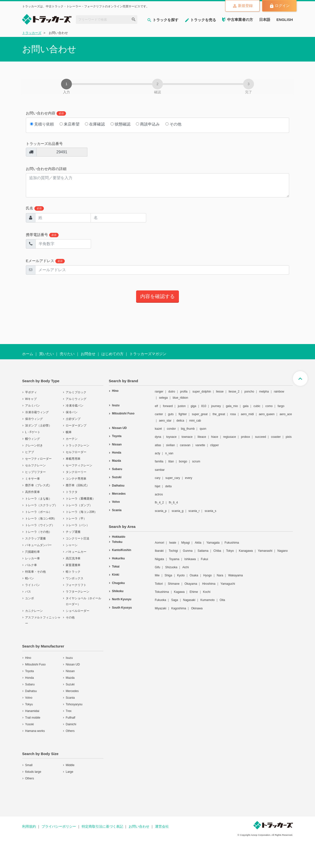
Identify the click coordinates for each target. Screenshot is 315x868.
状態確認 (120, 124)
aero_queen (267, 414)
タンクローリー (76, 472)
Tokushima (162, 592)
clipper (214, 445)
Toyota (29, 671)
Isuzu (69, 658)
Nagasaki (189, 600)
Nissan (70, 671)
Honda (29, 678)
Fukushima (232, 543)
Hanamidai (32, 711)
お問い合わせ (139, 826)
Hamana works (35, 731)
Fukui (204, 559)
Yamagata (213, 543)
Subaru (30, 684)
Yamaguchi (228, 584)
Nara (220, 575)
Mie (157, 575)
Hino (28, 658)
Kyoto (181, 575)
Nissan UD (73, 664)
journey (216, 406)
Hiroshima (209, 584)
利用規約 (29, 826)
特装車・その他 (35, 572)
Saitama (203, 551)
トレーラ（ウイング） (40, 525)
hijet (157, 486)
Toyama (174, 559)
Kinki (116, 575)
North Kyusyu (122, 599)
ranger (159, 392)
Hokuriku (118, 558)
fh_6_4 (173, 503)
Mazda (70, 678)
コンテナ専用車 (76, 479)
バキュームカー (76, 552)
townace (187, 437)
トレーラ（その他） (38, 532)
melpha (264, 392)
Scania (70, 698)
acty (157, 453)
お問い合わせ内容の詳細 (46, 169)
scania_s (210, 511)
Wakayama (236, 575)
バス (28, 592)
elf (156, 406)
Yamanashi (265, 551)
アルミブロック (76, 392)
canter (159, 414)
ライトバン (32, 585)
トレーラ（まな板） (38, 499)
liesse (220, 392)
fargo (281, 406)
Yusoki (29, 724)
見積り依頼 (42, 124)
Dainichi (71, 724)
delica (180, 421)
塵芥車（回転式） (78, 485)
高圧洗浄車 (73, 558)
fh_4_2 (159, 503)
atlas (158, 445)
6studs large (33, 772)
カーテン (72, 439)
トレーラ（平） (76, 519)
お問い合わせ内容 (46, 113)
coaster (276, 437)
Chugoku (118, 583)
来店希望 (70, 124)
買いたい (47, 354)
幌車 (69, 432)
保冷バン (72, 412)
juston (182, 406)
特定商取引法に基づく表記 (102, 826)
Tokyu (29, 704)
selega (163, 398)
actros (159, 494)
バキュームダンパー (38, 545)
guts (171, 414)
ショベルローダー (78, 611)
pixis (289, 437)
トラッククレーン (78, 445)
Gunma (188, 551)
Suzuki (70, 684)
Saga (174, 600)
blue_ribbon (181, 398)
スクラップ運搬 (35, 538)
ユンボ (30, 598)
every (189, 478)
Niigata (159, 559)
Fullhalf (71, 718)
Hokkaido (119, 537)
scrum (196, 461)
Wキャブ (31, 399)
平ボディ (31, 392)
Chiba (217, 551)
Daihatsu (31, 691)
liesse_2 (234, 392)
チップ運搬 (73, 532)
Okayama (191, 584)
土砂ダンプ (73, 419)
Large (70, 772)
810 (204, 406)
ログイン (279, 6)
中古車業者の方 (240, 20)
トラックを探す (163, 20)
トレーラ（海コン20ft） (81, 512)
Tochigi (173, 551)
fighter (183, 414)
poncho (249, 392)
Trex (69, 711)
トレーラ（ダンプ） (79, 505)
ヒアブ (30, 452)
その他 (173, 124)
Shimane (174, 584)
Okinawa (197, 608)
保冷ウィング (34, 419)
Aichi (186, 567)
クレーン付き (34, 445)
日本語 (265, 20)
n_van (169, 453)
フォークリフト (76, 585)
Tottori (159, 584)
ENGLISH (285, 20)
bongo (183, 461)
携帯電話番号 (42, 235)
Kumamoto (207, 600)
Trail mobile (33, 718)
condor (171, 429)
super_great (200, 414)
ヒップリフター (35, 472)
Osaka (194, 575)
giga (194, 406)
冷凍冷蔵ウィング (37, 412)
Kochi (207, 592)
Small (29, 765)
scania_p (161, 511)
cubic (257, 406)
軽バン (30, 578)
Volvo (29, 698)
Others (70, 731)
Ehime (194, 592)
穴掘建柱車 (32, 552)
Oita (222, 600)
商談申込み (148, 124)
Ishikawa (190, 559)
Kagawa (179, 592)
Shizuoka (171, 567)
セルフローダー (76, 452)
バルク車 (31, 565)
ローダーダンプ (76, 426)
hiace (215, 437)
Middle (70, 765)
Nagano (283, 551)
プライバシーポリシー (59, 826)
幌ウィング (32, 439)
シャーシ (72, 545)
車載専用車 (73, 459)
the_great (219, 414)
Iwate (173, 543)
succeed (260, 437)
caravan (185, 445)
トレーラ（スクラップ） (41, 505)
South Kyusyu (122, 608)
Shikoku (118, 591)
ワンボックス (75, 578)
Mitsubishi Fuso (35, 664)
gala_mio (232, 406)
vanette (200, 445)
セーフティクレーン (79, 465)
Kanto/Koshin (122, 550)
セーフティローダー (38, 459)
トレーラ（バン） (78, 525)
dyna (158, 437)
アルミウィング (76, 399)
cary (158, 478)
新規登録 (241, 6)
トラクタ (72, 492)
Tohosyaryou (74, 704)
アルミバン (32, 406)
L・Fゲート (33, 432)
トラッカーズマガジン (148, 354)
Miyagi (185, 543)
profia (184, 392)
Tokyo (230, 551)
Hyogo (208, 575)
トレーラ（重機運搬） (80, 499)
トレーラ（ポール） (38, 512)
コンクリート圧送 (78, 538)
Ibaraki (159, 551)
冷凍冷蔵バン (75, 406)
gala (246, 406)
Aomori (159, 543)
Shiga (168, 575)
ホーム (28, 354)
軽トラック (73, 572)
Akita (198, 543)
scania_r (194, 511)
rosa (233, 414)
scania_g (177, 511)
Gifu (157, 567)
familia (159, 461)
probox (245, 437)
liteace (202, 437)
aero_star (165, 421)
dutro (172, 392)
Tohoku (117, 542)
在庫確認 (95, 124)
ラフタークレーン (78, 592)
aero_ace (286, 414)
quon (203, 429)
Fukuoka (160, 600)
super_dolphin (202, 392)
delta (168, 486)
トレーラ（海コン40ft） (41, 519)
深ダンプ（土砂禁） (38, 426)
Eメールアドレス (45, 261)
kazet (158, 429)
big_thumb (188, 429)
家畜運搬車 (73, 565)
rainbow (279, 392)
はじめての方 (112, 354)
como (269, 406)
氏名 (35, 208)
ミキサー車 (32, 479)
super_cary (173, 478)
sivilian (171, 445)
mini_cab (195, 421)
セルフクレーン (35, 465)
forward (168, 406)
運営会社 (162, 826)
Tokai (116, 567)
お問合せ (88, 354)
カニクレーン (34, 611)
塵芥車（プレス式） (38, 485)
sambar (160, 470)
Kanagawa (246, 551)
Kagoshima (179, 608)
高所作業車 (32, 492)
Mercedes (72, 691)
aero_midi (247, 414)
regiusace (230, 437)
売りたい (67, 354)
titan (171, 461)
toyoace (171, 437)
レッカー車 (32, 558)
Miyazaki (161, 608)
